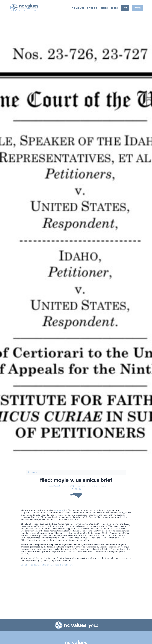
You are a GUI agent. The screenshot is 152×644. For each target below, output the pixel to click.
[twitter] (76, 489)
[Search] (29, 472)
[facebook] (72, 489)
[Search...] (76, 472)
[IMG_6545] (24, 2)
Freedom (77, 486)
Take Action (92, 486)
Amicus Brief (67, 486)
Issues (84, 486)
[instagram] (80, 489)
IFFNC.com (58, 510)
